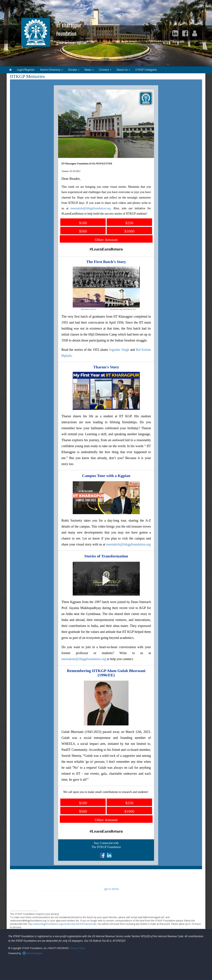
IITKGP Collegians (146, 70)
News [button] (89, 70)
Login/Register (26, 70)
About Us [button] (123, 70)
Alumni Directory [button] (51, 70)
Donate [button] (74, 70)
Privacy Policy (77, 948)
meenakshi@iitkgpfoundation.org (91, 208)
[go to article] (112, 889)
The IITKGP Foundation (106, 847)
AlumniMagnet (32, 953)
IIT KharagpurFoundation (71, 34)
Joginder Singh (119, 350)
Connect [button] (105, 70)
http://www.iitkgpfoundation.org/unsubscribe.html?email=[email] (62, 924)
